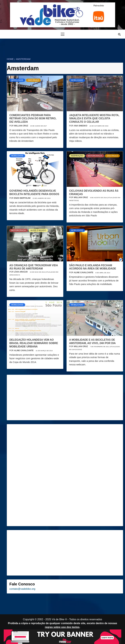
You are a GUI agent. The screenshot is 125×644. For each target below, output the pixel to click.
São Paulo (33, 80)
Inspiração (77, 156)
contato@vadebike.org (22, 589)
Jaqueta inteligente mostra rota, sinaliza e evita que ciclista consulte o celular (94, 119)
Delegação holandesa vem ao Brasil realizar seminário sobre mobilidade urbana (34, 343)
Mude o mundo (38, 230)
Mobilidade (17, 80)
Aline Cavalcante (84, 273)
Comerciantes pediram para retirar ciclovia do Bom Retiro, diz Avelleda (33, 119)
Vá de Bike (58, 619)
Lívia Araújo (21, 272)
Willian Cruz (21, 126)
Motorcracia (95, 156)
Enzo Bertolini (22, 198)
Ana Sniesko (81, 126)
